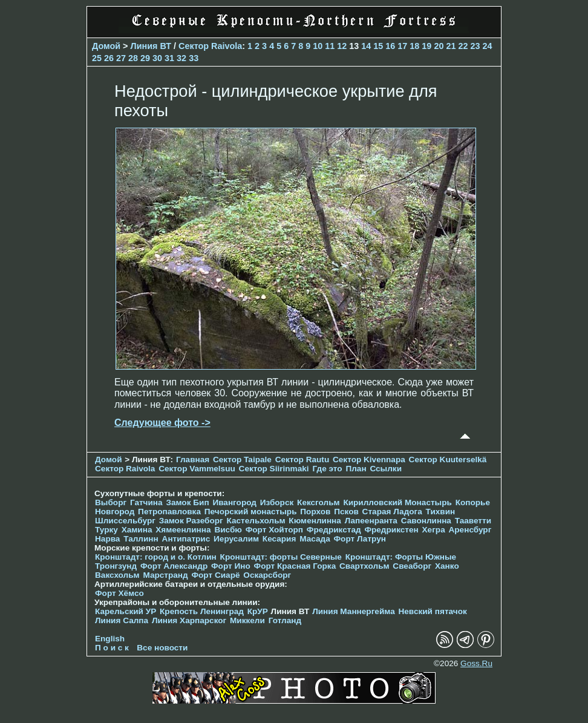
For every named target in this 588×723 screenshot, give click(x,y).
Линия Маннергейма (354, 611)
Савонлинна (426, 521)
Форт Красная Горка (295, 566)
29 (145, 58)
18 (414, 46)
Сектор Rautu (302, 460)
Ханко (447, 566)
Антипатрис (186, 539)
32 (181, 58)
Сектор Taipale (242, 460)
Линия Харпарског (189, 620)
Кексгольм (318, 502)
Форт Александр (174, 566)
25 (97, 58)
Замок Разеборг (191, 521)
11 (330, 46)
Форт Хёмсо (119, 593)
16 (390, 46)
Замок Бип (187, 502)
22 (463, 46)
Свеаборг (412, 566)
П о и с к (112, 648)
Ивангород (234, 502)
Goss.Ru (476, 663)
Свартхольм (364, 566)
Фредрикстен (391, 530)
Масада (315, 539)
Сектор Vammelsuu (197, 469)
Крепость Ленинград (202, 611)
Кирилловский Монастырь (397, 502)
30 (157, 58)
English (110, 639)
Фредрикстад (334, 530)
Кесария (279, 539)
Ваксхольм (117, 575)
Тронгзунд (116, 566)
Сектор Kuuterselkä (448, 460)
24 (487, 46)
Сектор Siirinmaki (274, 469)
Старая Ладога (392, 512)
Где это (327, 469)
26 (109, 58)
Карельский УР (126, 611)
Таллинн (141, 539)
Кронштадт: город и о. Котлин (156, 557)
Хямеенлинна (183, 530)
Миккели (247, 620)
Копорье (473, 502)
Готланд (285, 620)
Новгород (115, 512)
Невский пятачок (432, 611)
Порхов (315, 512)
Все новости (162, 648)
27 (121, 58)
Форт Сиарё (215, 575)
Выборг (111, 502)
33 (194, 58)
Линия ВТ (151, 46)
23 (475, 46)
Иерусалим (236, 539)
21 (451, 46)
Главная (193, 460)
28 (133, 58)
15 (378, 46)
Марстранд (165, 575)
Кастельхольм (256, 521)
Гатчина (146, 502)
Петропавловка (169, 512)
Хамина (137, 530)
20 (439, 46)
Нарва (107, 539)
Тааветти (473, 521)
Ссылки (386, 469)
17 (402, 46)
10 (318, 46)
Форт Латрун (360, 539)
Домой (106, 46)
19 (426, 46)
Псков (346, 512)
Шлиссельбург (125, 521)
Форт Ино (231, 566)
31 (169, 58)
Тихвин (441, 512)
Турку (106, 530)
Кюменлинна (315, 521)
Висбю (228, 530)
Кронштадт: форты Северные (281, 557)
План (356, 469)
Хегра (434, 530)
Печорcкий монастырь (251, 512)
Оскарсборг (267, 575)
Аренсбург (470, 530)
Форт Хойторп (274, 530)
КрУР (258, 611)
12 (342, 46)
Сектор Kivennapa (369, 460)
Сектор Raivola (210, 46)
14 (366, 46)
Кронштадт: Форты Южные (401, 557)
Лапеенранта (371, 521)
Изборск (277, 502)
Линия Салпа (122, 620)
